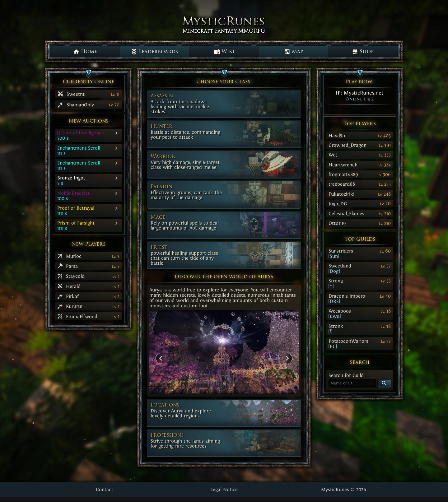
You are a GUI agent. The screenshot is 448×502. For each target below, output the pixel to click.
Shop (363, 52)
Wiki (224, 52)
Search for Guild (346, 375)
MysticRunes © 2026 (344, 489)
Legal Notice (224, 489)
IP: (360, 93)
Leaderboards (154, 52)
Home (85, 52)
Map (294, 52)
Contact (105, 489)
